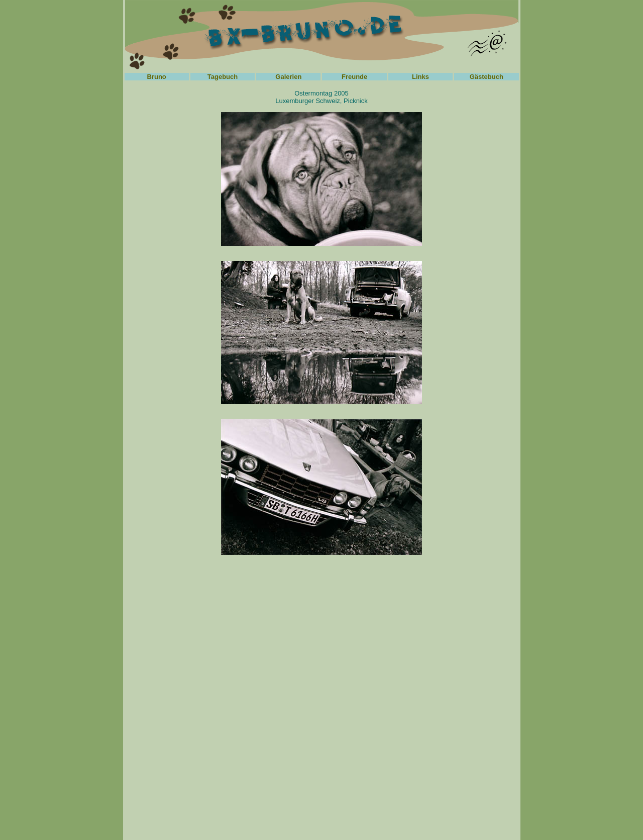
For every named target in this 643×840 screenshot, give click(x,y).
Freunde (354, 77)
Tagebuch (223, 77)
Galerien (288, 77)
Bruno (157, 77)
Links (420, 77)
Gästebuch (487, 77)
